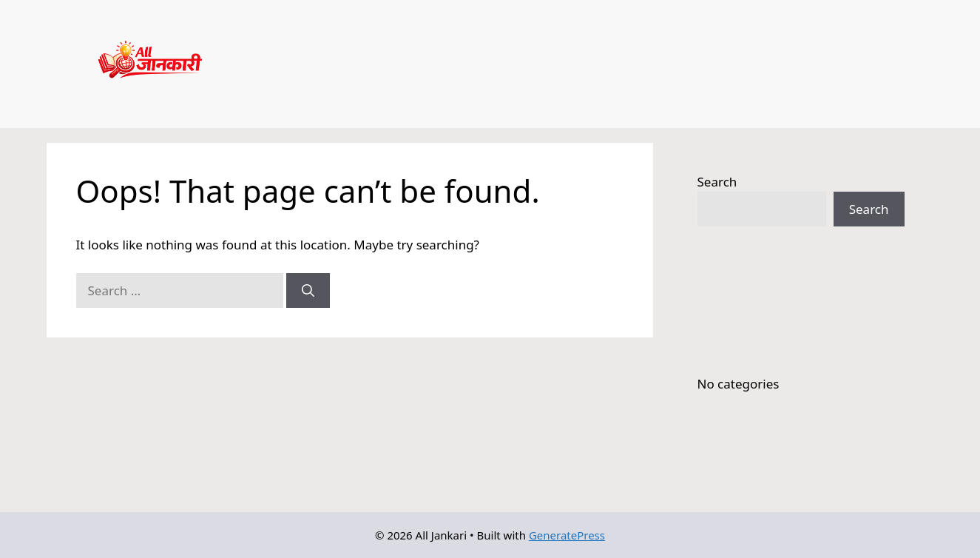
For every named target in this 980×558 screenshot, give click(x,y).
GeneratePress (567, 535)
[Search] (308, 291)
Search (717, 182)
